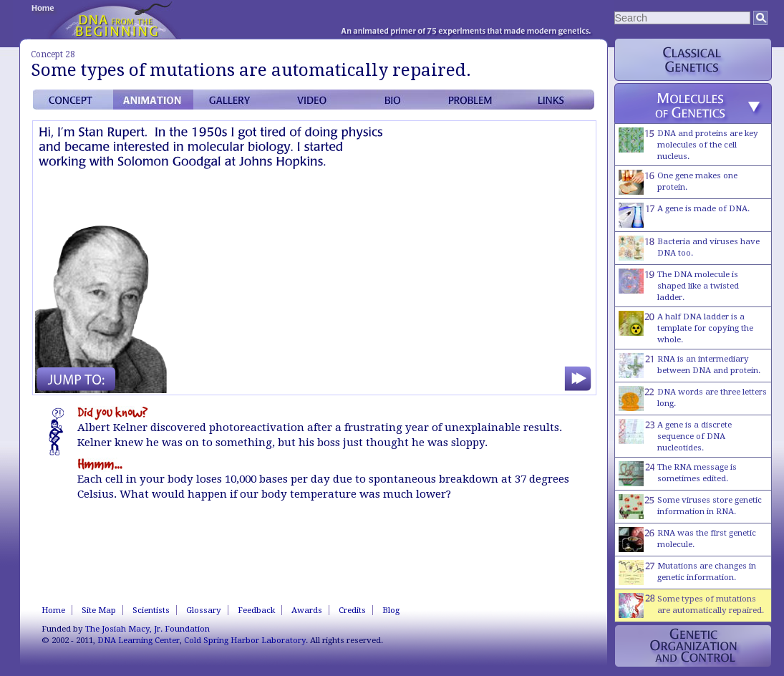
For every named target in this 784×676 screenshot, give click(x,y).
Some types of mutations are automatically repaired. (691, 605)
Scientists (151, 610)
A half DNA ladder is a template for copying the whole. (686, 328)
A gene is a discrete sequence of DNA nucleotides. (675, 436)
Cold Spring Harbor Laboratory (245, 640)
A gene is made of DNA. (684, 215)
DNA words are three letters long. (693, 399)
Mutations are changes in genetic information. (687, 573)
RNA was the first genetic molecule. (687, 540)
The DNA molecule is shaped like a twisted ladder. (679, 285)
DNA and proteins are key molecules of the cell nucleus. (688, 144)
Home (53, 610)
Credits (352, 610)
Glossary (204, 610)
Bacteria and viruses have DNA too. (689, 248)
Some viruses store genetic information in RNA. (690, 507)
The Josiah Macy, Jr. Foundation (147, 629)
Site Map (99, 610)
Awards (307, 610)
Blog (391, 610)
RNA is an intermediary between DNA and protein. (689, 366)
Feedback (256, 610)
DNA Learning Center (139, 640)
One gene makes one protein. (678, 182)
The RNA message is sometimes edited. (678, 474)
